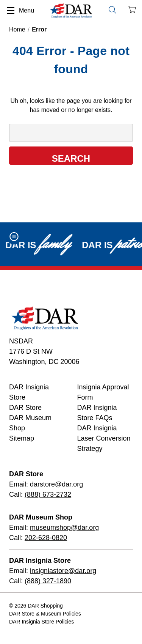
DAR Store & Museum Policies (45, 614)
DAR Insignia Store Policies (41, 622)
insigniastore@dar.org (63, 571)
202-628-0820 (46, 538)
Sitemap (22, 438)
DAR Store (25, 408)
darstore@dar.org (56, 484)
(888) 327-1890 (48, 581)
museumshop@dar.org (64, 527)
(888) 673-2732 (48, 494)
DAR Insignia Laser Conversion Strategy (104, 438)
